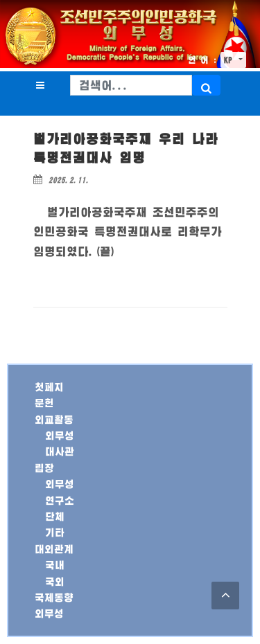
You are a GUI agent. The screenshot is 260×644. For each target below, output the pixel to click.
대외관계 (54, 549)
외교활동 (54, 419)
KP (230, 60)
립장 (44, 468)
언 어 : (202, 60)
